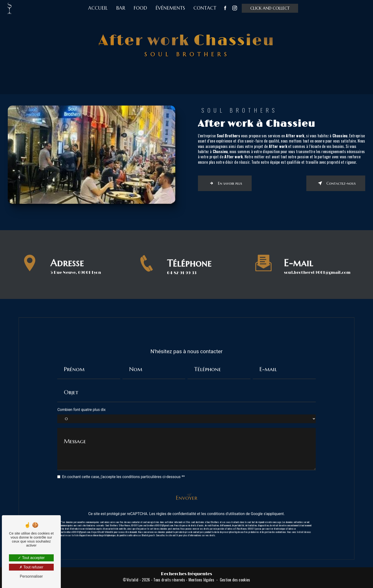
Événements (170, 8)
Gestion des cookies (235, 580)
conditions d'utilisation (226, 507)
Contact (205, 8)
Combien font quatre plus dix (81, 403)
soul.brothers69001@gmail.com (317, 266)
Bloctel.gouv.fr (148, 529)
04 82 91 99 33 (182, 280)
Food (140, 8)
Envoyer (186, 491)
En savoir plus (225, 183)
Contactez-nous (336, 183)
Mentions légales (201, 580)
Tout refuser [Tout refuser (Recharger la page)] (31, 567)
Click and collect (270, 8)
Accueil (98, 8)
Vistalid (133, 580)
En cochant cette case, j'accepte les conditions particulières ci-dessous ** (123, 470)
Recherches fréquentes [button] (186, 574)
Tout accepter (31, 558)
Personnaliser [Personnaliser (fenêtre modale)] (31, 576)
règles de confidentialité (176, 507)
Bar (121, 8)
